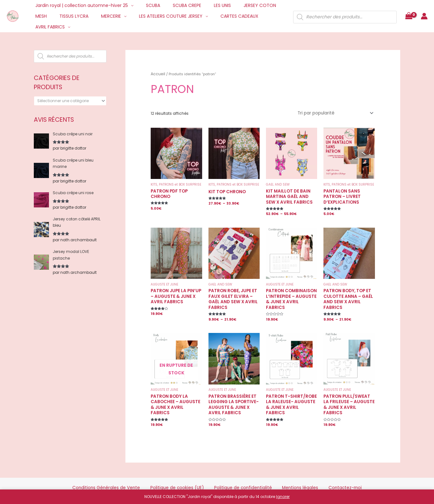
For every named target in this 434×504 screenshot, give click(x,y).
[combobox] (70, 101)
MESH (274, 5)
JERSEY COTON (243, 5)
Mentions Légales (244, 487)
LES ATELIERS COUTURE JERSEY (137, 16)
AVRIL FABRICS (245, 16)
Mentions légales (284, 477)
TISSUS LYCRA (48, 16)
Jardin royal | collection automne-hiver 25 (80, 5)
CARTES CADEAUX (202, 16)
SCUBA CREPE (178, 5)
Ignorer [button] (283, 497)
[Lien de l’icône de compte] (424, 11)
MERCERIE (81, 16)
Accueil (157, 73)
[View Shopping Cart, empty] (409, 11)
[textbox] (68, 101)
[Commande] (338, 112)
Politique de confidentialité (239, 477)
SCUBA (147, 5)
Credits (218, 487)
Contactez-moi (319, 477)
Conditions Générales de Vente (130, 477)
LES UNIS (209, 5)
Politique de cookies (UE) (187, 477)
